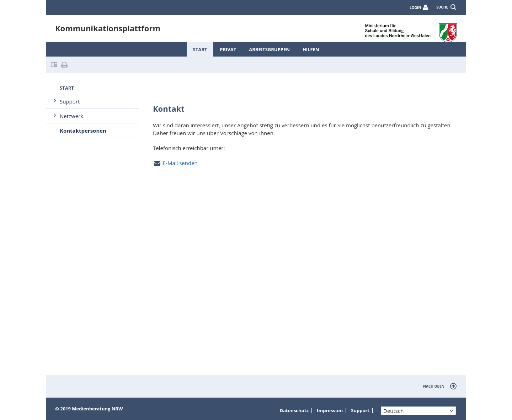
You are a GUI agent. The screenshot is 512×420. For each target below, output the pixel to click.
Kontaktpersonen (83, 131)
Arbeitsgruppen (269, 49)
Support (70, 101)
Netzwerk (71, 116)
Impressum (330, 410)
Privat (228, 49)
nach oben (434, 386)
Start (200, 49)
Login (415, 7)
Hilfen (311, 49)
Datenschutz (294, 410)
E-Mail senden (180, 163)
